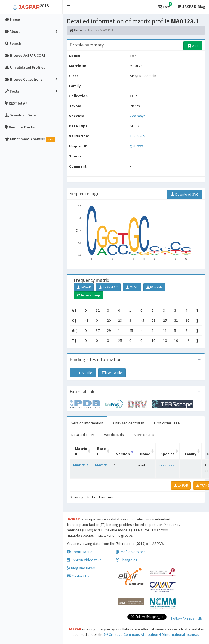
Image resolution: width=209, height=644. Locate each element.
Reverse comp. (89, 295)
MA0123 (101, 465)
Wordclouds (114, 435)
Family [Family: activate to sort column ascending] (190, 454)
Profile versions (131, 552)
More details (144, 435)
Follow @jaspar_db (187, 618)
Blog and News (81, 568)
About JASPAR (81, 552)
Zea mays (138, 116)
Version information (87, 423)
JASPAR (84, 287)
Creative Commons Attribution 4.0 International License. (152, 634)
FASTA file (112, 373)
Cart (165, 6)
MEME (132, 287)
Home (76, 30)
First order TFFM (167, 423)
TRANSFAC (108, 287)
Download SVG (185, 194)
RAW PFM (154, 287)
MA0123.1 (81, 465)
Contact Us (78, 576)
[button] (68, 7)
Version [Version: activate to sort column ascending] (123, 454)
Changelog (127, 560)
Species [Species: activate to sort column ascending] (167, 454)
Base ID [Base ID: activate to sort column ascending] (102, 451)
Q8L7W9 (137, 146)
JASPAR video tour (84, 560)
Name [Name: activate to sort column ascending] (145, 454)
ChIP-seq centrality (129, 423)
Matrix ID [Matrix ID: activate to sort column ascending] (81, 451)
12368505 (137, 136)
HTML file (83, 373)
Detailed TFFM (83, 435)
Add (193, 46)
